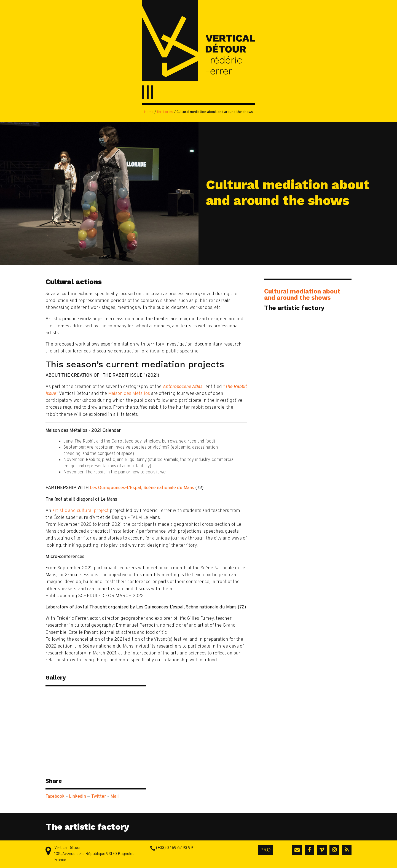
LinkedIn (77, 797)
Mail (115, 797)
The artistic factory (294, 308)
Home (149, 112)
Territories (165, 112)
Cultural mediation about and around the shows (302, 294)
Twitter (99, 797)
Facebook (55, 797)
